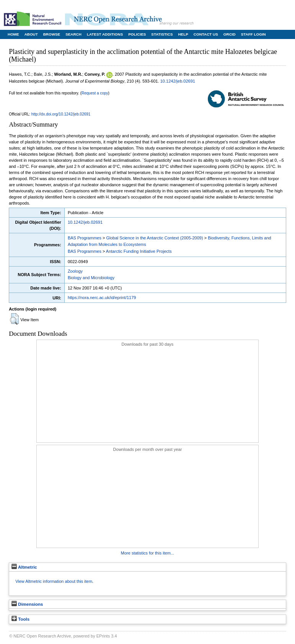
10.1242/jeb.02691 (178, 81)
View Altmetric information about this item (54, 581)
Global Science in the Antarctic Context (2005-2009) (154, 238)
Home (13, 34)
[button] (14, 319)
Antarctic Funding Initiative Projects (139, 251)
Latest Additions (105, 34)
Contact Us (206, 34)
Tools (20, 619)
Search (73, 34)
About (31, 34)
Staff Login (253, 34)
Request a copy (95, 93)
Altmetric (24, 567)
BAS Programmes (85, 238)
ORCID (230, 34)
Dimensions (27, 604)
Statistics (162, 34)
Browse (52, 34)
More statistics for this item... (147, 553)
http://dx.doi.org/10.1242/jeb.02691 (61, 114)
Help (183, 34)
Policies (137, 34)
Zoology (75, 271)
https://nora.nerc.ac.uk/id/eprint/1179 (102, 298)
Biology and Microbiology (91, 278)
